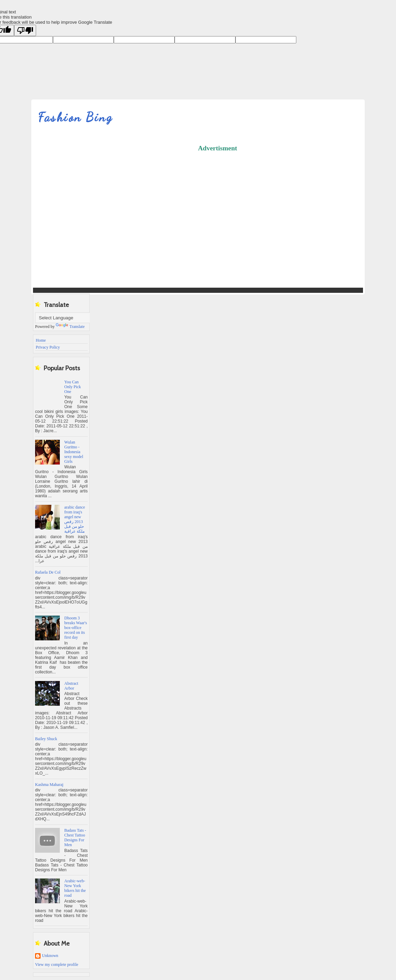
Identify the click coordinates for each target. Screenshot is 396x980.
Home (41, 340)
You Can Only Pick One (73, 387)
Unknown (50, 956)
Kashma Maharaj (49, 785)
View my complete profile (57, 965)
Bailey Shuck (46, 739)
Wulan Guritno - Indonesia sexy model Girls (74, 452)
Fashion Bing (75, 117)
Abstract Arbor (71, 686)
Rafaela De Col (48, 572)
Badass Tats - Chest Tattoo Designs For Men (75, 838)
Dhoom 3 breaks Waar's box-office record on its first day (76, 628)
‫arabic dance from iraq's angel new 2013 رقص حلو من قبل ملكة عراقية (75, 519)
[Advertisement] (297, 206)
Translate (70, 327)
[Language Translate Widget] (69, 318)
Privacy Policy (48, 347)
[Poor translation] (25, 30)
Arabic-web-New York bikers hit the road (75, 888)
